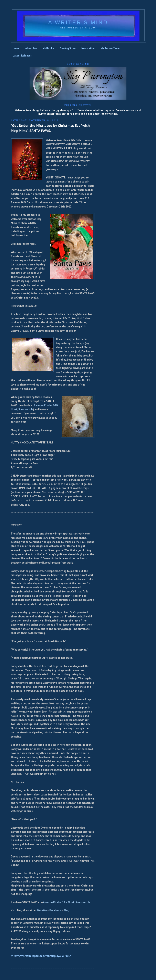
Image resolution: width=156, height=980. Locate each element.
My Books (48, 48)
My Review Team (110, 48)
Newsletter (88, 48)
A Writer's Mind (78, 22)
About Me (31, 48)
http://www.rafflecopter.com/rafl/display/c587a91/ (41, 956)
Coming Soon (68, 48)
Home (16, 48)
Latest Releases (22, 56)
